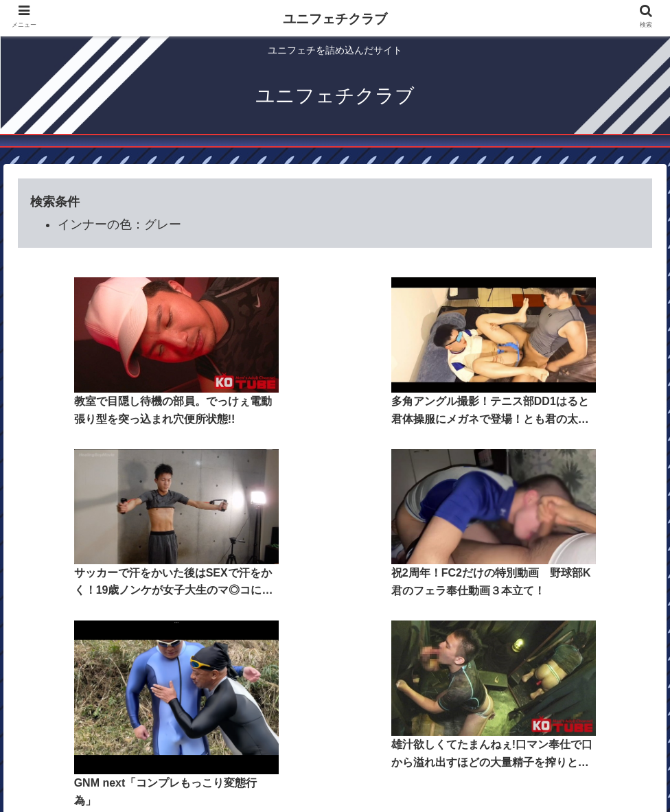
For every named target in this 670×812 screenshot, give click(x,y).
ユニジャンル (354, 734)
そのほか (450, 734)
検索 (407, 734)
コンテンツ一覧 (277, 734)
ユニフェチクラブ (335, 19)
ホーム (215, 734)
